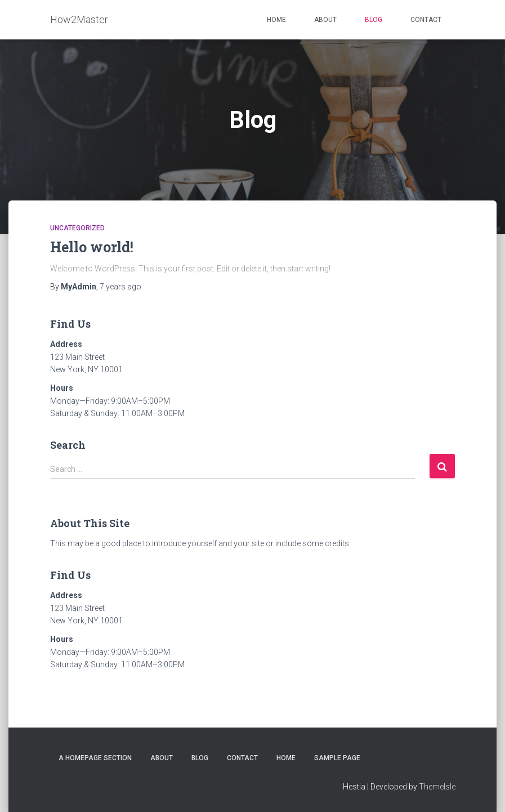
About (325, 20)
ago (120, 287)
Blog (374, 20)
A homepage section (95, 758)
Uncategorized (77, 228)
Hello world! (92, 247)
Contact (426, 20)
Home (276, 20)
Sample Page (337, 758)
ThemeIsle (437, 787)
